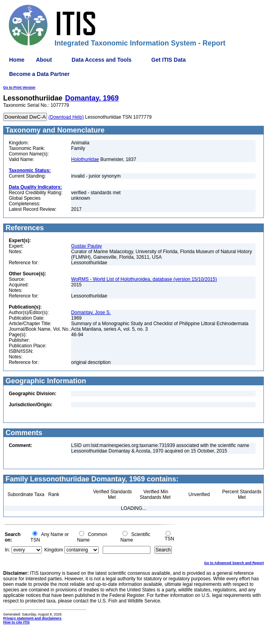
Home (17, 60)
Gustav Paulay (86, 246)
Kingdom (54, 550)
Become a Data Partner (39, 74)
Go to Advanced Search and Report (234, 563)
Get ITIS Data (168, 60)
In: (7, 550)
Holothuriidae (85, 159)
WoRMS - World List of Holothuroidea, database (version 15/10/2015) (144, 279)
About (44, 60)
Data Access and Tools (102, 60)
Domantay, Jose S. (91, 313)
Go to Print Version (19, 87)
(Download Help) (66, 117)
